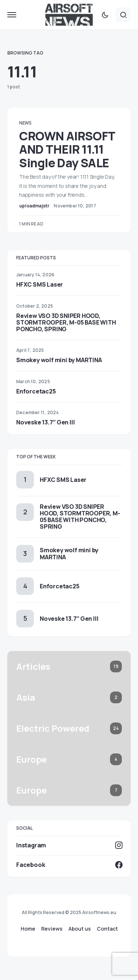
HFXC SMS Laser (40, 284)
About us (80, 929)
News (25, 123)
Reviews (52, 929)
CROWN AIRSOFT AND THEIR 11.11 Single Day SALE (67, 149)
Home (28, 929)
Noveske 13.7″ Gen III (45, 422)
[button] (12, 15)
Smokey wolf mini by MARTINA (59, 360)
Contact (107, 929)
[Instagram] (69, 845)
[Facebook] (69, 865)
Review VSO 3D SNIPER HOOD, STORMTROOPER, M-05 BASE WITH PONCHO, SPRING (66, 322)
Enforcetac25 (36, 391)
